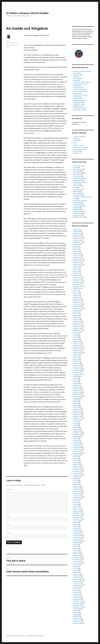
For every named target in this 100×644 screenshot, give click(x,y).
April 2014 (76, 484)
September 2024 (78, 264)
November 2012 (78, 515)
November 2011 (78, 537)
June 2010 (76, 569)
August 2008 (77, 609)
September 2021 (78, 330)
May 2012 (76, 526)
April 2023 (76, 296)
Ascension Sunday (79, 179)
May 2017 (76, 426)
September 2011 (78, 541)
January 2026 (77, 235)
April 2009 (76, 594)
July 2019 (76, 378)
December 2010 (78, 558)
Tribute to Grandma (79, 104)
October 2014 (77, 473)
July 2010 (76, 567)
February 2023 (77, 299)
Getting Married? (78, 99)
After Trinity (77, 175)
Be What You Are (78, 153)
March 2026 (77, 231)
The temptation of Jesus (80, 150)
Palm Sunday (77, 140)
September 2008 (78, 607)
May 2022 (76, 316)
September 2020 (78, 352)
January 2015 (77, 468)
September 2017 (78, 418)
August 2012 (77, 521)
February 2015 (77, 466)
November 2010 (78, 559)
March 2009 (77, 596)
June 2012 (76, 525)
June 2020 (76, 358)
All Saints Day (77, 177)
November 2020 (78, 349)
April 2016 (76, 440)
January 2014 (77, 490)
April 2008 (76, 616)
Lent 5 (75, 142)
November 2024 (78, 261)
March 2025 (77, 253)
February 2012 (77, 532)
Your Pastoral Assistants (80, 108)
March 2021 (77, 341)
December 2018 (78, 391)
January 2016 (77, 446)
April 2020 (76, 362)
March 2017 (76, 429)
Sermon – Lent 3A (79, 146)
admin (8, 40)
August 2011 (77, 543)
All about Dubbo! (78, 75)
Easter (75, 188)
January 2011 (77, 556)
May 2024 (76, 272)
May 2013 (76, 504)
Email (8, 524)
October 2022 (77, 307)
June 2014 (76, 481)
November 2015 (78, 449)
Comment (10, 489)
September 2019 (78, 374)
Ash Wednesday (78, 180)
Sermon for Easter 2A (79, 137)
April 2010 (76, 572)
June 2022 (76, 314)
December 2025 (78, 237)
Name (8, 516)
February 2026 (77, 233)
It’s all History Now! (79, 88)
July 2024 (76, 268)
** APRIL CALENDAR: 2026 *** (82, 82)
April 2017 (76, 427)
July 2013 (76, 501)
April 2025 (76, 252)
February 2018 (77, 409)
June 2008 (76, 613)
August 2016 (77, 437)
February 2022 (77, 321)
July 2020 (76, 356)
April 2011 (76, 550)
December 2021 (78, 325)
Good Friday (77, 193)
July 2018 (76, 400)
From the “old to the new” (81, 91)
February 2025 (77, 255)
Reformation (77, 210)
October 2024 (77, 263)
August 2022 (77, 310)
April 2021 (76, 340)
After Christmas (78, 169)
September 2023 (78, 286)
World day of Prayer (79, 217)
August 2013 (77, 499)
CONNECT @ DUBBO (79, 102)
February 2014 (77, 488)
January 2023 (77, 301)
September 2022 (78, 308)
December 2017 (78, 413)
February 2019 (77, 387)
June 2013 (76, 503)
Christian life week (79, 182)
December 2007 (78, 624)
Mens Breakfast (78, 79)
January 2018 (77, 411)
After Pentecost (78, 173)
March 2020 (77, 363)
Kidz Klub (76, 77)
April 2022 (76, 318)
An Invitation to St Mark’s (80, 95)
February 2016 (77, 444)
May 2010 (76, 570)
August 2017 (77, 420)
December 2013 (78, 492)
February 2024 (78, 277)
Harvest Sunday (78, 195)
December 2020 (78, 347)
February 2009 (78, 598)
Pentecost (76, 208)
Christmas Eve (77, 186)
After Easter (77, 171)
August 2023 (77, 288)
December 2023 (78, 281)
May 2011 (76, 548)
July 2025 (76, 246)
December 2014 (78, 470)
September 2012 (78, 519)
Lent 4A (76, 144)
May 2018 (76, 404)
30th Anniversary (78, 166)
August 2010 (77, 565)
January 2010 (77, 578)
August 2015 (77, 455)
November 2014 (78, 471)
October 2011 (77, 539)
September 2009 (78, 585)
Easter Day (76, 139)
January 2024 (77, 279)
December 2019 (78, 369)
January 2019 (77, 389)
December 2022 (78, 303)
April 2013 (76, 506)
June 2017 (76, 424)
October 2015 (77, 451)
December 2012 (78, 514)
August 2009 (77, 587)
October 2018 (77, 395)
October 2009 (77, 583)
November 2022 (78, 305)
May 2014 (76, 482)
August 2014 (77, 477)
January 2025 (77, 257)
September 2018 (78, 396)
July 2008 (76, 611)
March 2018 (77, 407)
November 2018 (78, 393)
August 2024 (77, 266)
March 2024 (77, 275)
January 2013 (77, 512)
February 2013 (77, 510)
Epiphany (76, 191)
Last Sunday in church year (81, 197)
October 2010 (77, 561)
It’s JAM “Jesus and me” (80, 90)
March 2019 (77, 385)
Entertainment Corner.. (80, 101)
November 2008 (78, 603)
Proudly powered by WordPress (36, 636)
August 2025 (77, 244)
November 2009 (78, 581)
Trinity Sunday (78, 213)
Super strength (78, 151)
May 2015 (76, 460)
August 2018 (77, 398)
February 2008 (78, 620)
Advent (75, 168)
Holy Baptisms (78, 93)
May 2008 (76, 614)
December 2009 (78, 580)
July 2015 (76, 457)
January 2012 (77, 534)
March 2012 (77, 530)
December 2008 (78, 602)
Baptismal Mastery (79, 106)
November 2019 (78, 371)
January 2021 (77, 345)
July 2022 (76, 312)
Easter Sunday (77, 190)
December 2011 (78, 536)
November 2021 (78, 327)
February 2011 (77, 554)
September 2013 (78, 497)
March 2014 (77, 486)
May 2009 (76, 592)
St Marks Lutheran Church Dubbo (27, 13)
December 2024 (78, 259)
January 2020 (77, 367)
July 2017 (76, 422)
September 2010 (78, 563)
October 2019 (77, 373)
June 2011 (76, 547)
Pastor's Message (78, 206)
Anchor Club (77, 80)
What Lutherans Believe (80, 110)
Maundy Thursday (79, 201)
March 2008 (77, 618)
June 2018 (76, 402)
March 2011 (76, 552)
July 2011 (76, 545)
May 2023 (76, 294)
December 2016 (78, 433)
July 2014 (76, 479)
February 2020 (78, 365)
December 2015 (78, 448)
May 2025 (76, 250)
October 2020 (77, 351)
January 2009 (77, 600)
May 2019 (76, 382)
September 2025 (78, 242)
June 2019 (76, 380)
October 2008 (77, 605)
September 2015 (78, 453)
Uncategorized (78, 215)
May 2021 (76, 338)
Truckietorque (77, 97)
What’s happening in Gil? (80, 84)
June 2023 (76, 292)
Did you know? (77, 86)
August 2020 (77, 354)
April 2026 (76, 230)
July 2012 (76, 523)
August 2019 (77, 376)
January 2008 (77, 622)
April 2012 (76, 528)
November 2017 (78, 415)
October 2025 (77, 241)
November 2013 (78, 493)
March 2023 (77, 297)
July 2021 (76, 334)
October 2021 (77, 329)
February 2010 (77, 576)
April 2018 (76, 405)
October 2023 (77, 285)
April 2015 (76, 462)
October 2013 (77, 495)
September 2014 (78, 475)
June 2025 (76, 248)
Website (9, 533)
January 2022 (77, 323)
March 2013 (77, 508)
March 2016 (77, 442)
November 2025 (78, 239)
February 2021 (77, 343)
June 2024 (76, 270)
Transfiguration (78, 212)
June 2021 (76, 336)
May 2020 (76, 360)
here (78, 124)
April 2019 (76, 384)
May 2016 (76, 438)
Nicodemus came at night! (81, 148)
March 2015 (77, 464)
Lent (75, 199)
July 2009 (76, 589)
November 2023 (78, 283)
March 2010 (77, 574)
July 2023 (76, 290)
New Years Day (77, 202)
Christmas (76, 184)
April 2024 (76, 274)
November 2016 (78, 435)
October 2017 (77, 416)
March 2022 (77, 319)
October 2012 (77, 517)
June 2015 (76, 459)
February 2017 (77, 431)
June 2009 (76, 591)
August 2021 (77, 332)
